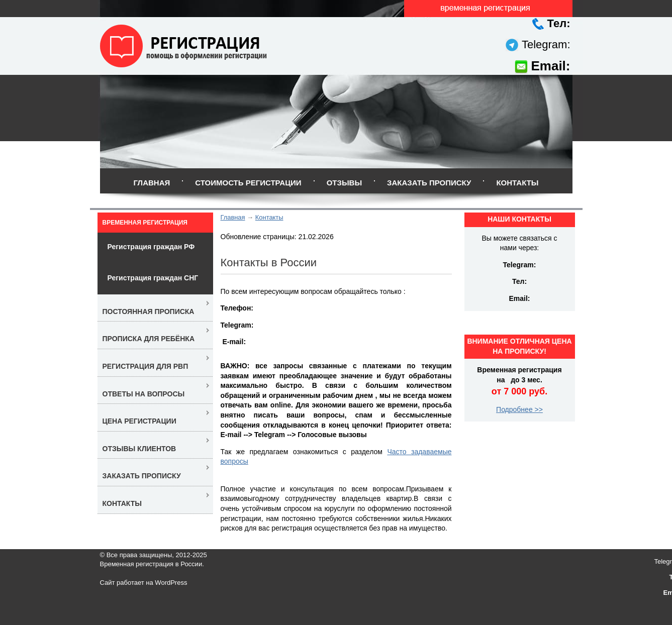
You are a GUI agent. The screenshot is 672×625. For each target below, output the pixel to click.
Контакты (517, 183)
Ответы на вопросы (144, 394)
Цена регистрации (139, 421)
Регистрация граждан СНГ (153, 278)
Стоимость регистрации (248, 183)
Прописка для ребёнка (149, 339)
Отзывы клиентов (139, 449)
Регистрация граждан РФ (151, 247)
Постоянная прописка (149, 311)
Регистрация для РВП (146, 366)
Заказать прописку (429, 183)
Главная (152, 183)
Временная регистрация (145, 223)
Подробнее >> (519, 409)
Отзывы (344, 183)
